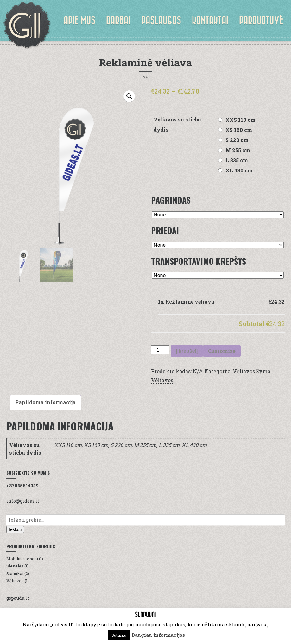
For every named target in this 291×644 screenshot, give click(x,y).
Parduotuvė (261, 21)
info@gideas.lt (23, 501)
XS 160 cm (239, 130)
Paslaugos (161, 21)
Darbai (118, 21)
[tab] (45, 403)
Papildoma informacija (45, 402)
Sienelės (15, 566)
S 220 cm (237, 140)
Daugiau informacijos (158, 635)
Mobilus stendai (22, 559)
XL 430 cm (239, 170)
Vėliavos (244, 371)
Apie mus (79, 21)
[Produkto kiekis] (160, 350)
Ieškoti (15, 529)
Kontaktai (210, 21)
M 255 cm (238, 150)
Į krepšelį (187, 351)
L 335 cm (237, 160)
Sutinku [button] (119, 635)
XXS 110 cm (240, 120)
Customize (222, 351)
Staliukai (15, 573)
